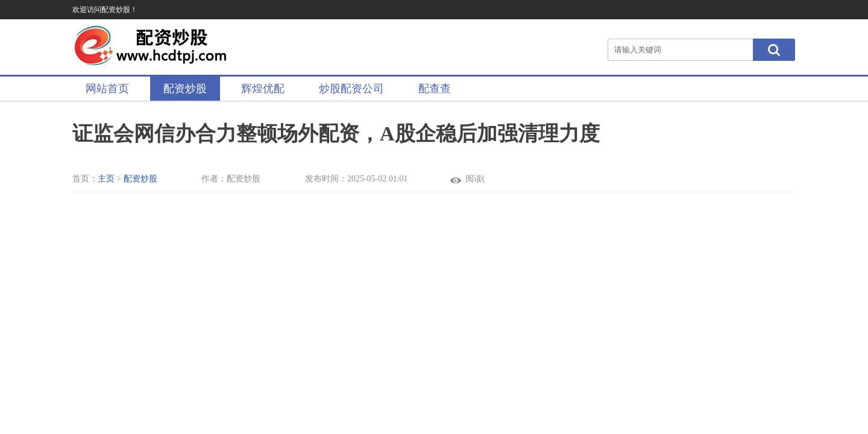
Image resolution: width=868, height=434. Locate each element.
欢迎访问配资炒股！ (105, 10)
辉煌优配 (263, 89)
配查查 (435, 89)
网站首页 (107, 89)
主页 (106, 179)
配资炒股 (185, 89)
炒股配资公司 (351, 89)
